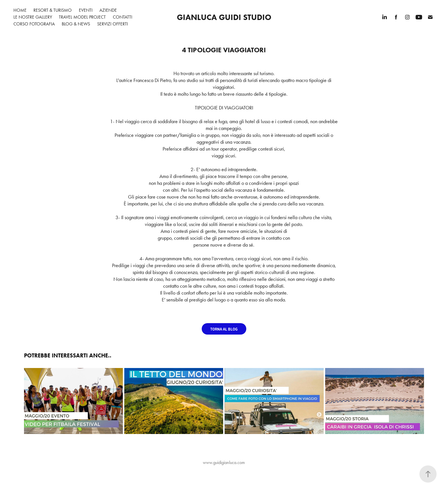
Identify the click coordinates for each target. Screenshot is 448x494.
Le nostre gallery (33, 17)
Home (20, 10)
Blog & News (76, 24)
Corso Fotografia (34, 24)
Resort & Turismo (53, 10)
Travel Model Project (82, 17)
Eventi (86, 10)
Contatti (123, 17)
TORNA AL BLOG (224, 329)
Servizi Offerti (113, 24)
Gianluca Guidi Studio (224, 17)
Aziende (108, 10)
